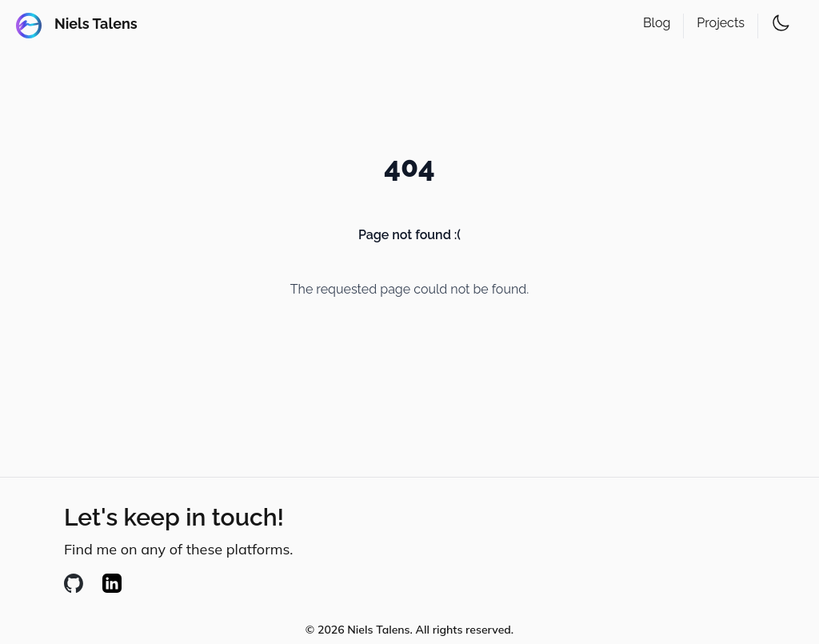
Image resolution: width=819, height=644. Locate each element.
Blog (657, 23)
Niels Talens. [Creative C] (380, 630)
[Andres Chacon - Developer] (77, 26)
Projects (721, 23)
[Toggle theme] (781, 23)
